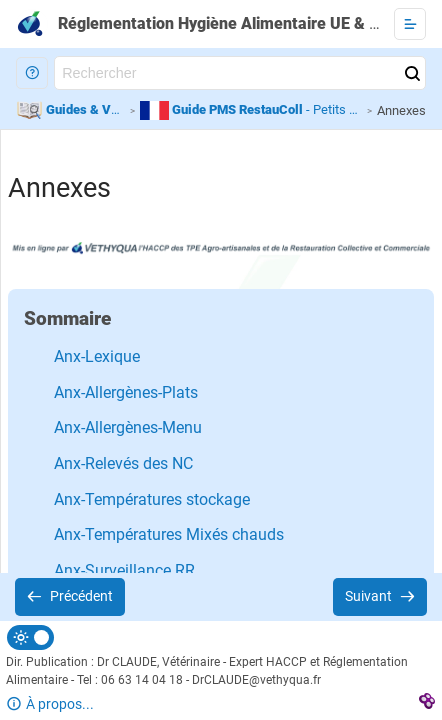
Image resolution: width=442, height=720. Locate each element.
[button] (32, 73)
